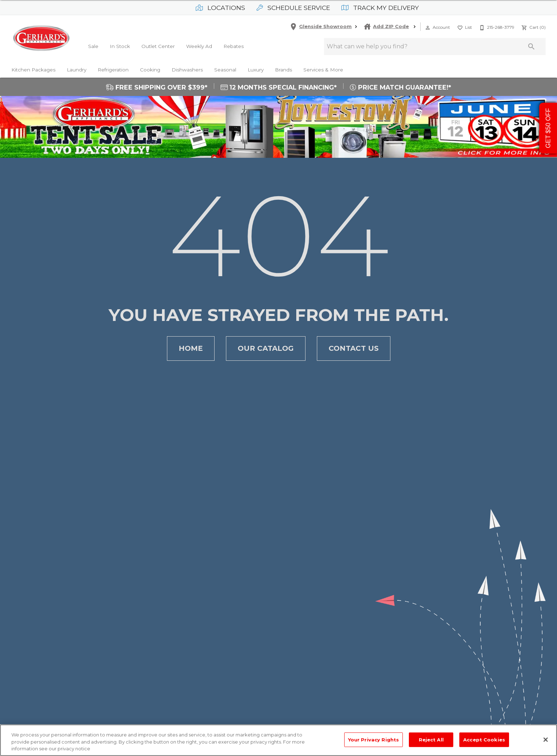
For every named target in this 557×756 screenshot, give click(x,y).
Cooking (150, 70)
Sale (93, 46)
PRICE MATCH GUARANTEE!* (401, 87)
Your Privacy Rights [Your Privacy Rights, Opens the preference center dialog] (374, 739)
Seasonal (225, 70)
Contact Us (354, 348)
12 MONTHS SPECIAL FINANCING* (279, 87)
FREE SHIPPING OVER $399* (157, 87)
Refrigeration (113, 70)
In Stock (120, 46)
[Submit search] (531, 47)
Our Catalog (266, 348)
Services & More (323, 70)
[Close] (546, 740)
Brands (283, 70)
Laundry (77, 70)
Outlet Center (158, 46)
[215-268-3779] (496, 27)
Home (191, 348)
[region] (278, 740)
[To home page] (41, 38)
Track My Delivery (380, 8)
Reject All (431, 739)
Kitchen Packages (33, 70)
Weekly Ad (199, 46)
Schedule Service (293, 8)
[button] (428, 28)
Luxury (256, 70)
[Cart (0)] (533, 27)
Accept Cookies (484, 739)
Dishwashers (187, 70)
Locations (220, 8)
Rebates (234, 46)
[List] (464, 27)
